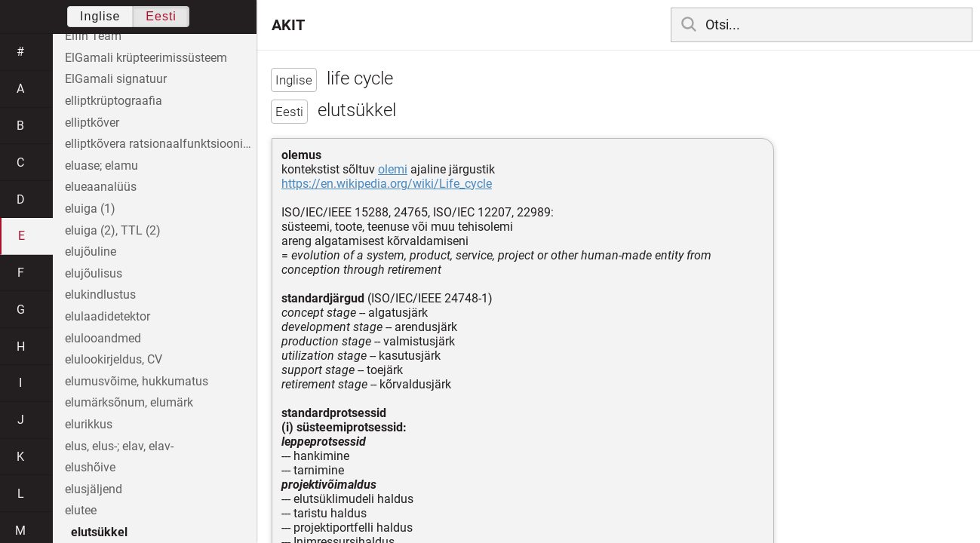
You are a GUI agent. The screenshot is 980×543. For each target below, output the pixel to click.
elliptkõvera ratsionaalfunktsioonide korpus (161, 144)
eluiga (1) (90, 209)
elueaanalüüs (101, 187)
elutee (81, 510)
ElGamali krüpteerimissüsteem (146, 58)
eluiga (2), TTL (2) (113, 230)
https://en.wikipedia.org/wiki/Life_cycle (387, 184)
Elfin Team (93, 36)
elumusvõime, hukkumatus (137, 381)
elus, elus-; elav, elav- (119, 446)
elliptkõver (92, 123)
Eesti (161, 16)
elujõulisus (94, 273)
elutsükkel (99, 532)
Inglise (100, 16)
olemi (393, 169)
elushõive (90, 467)
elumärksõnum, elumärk (129, 402)
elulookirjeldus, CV (114, 359)
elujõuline (91, 252)
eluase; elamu (101, 166)
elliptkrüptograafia (114, 101)
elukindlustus (100, 295)
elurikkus (89, 424)
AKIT (288, 25)
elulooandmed (103, 338)
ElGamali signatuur (116, 79)
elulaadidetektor (108, 316)
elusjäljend (94, 489)
